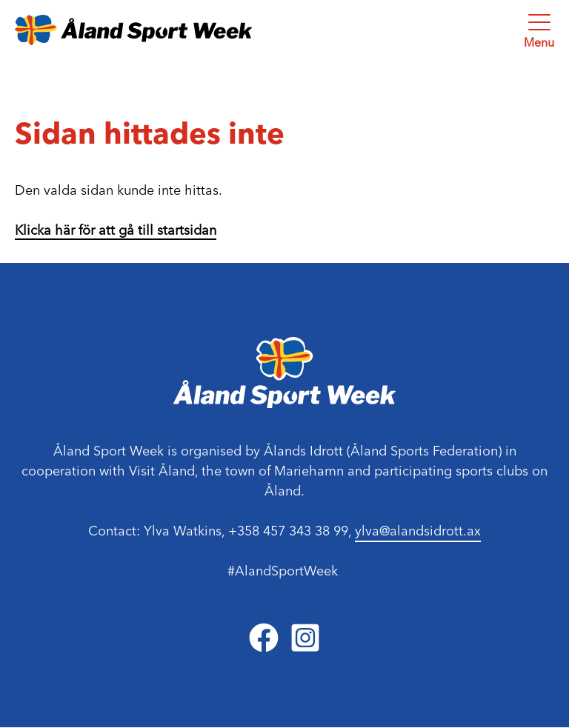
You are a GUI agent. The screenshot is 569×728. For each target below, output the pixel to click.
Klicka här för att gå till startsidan (116, 230)
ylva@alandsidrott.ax (418, 531)
